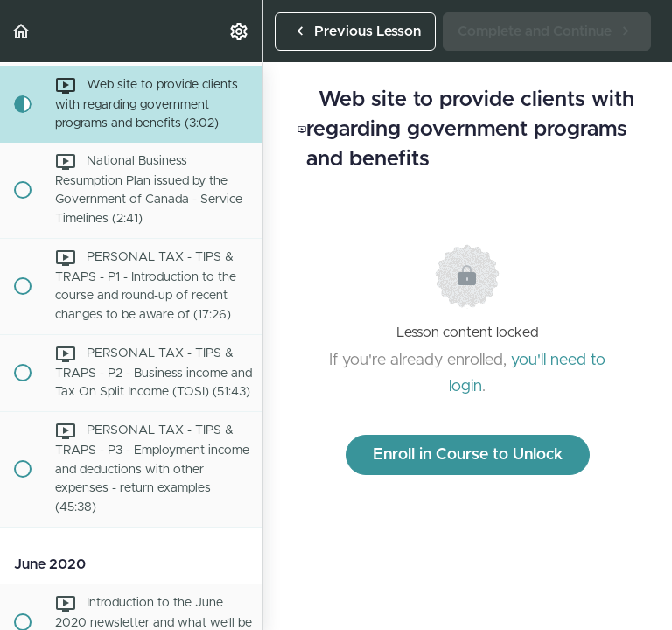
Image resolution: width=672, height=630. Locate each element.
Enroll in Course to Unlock (468, 455)
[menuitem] (240, 31)
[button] (22, 31)
